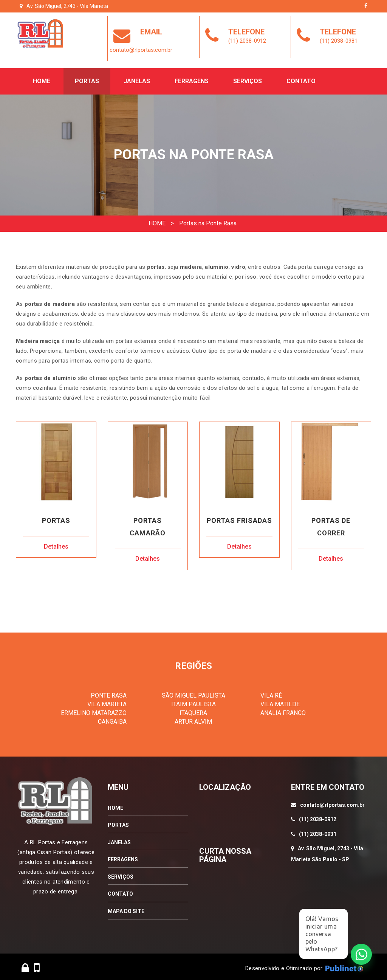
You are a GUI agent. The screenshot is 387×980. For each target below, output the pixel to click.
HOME (157, 220)
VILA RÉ (271, 693)
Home (42, 78)
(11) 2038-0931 (318, 831)
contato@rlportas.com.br (332, 802)
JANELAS (119, 839)
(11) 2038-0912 (318, 817)
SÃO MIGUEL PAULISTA (193, 693)
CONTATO (120, 891)
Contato (301, 78)
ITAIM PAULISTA (193, 702)
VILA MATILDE (280, 702)
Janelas (137, 78)
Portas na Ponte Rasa (208, 220)
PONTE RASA (109, 693)
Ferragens (192, 78)
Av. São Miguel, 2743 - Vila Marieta (67, 6)
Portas (87, 78)
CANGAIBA (112, 719)
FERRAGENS (123, 857)
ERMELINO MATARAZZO (94, 710)
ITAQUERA (193, 710)
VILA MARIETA (107, 702)
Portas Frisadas (239, 517)
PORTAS (118, 822)
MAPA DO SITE (126, 909)
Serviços (248, 78)
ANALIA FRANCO (283, 710)
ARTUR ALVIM (193, 719)
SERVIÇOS (121, 874)
